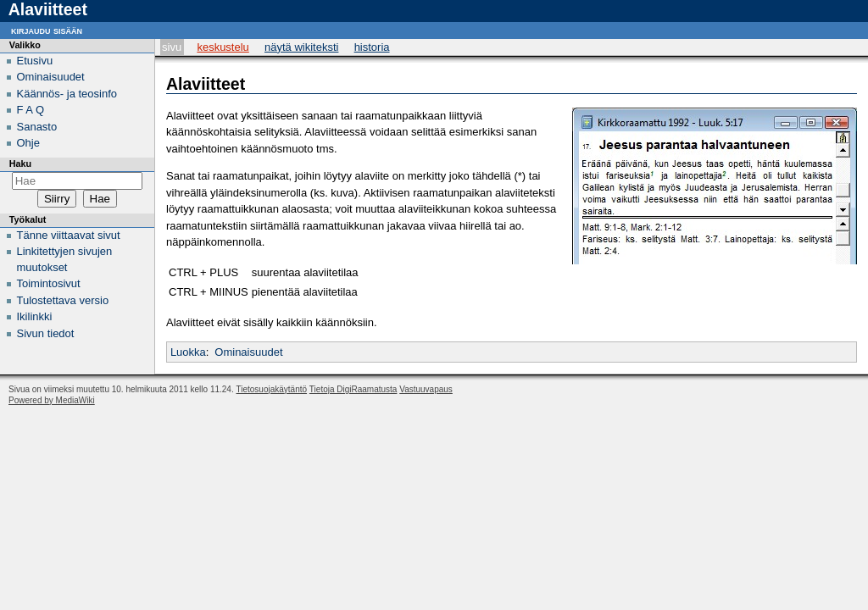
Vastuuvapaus (426, 389)
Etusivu (35, 61)
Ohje (28, 143)
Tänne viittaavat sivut (69, 235)
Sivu (172, 47)
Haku (20, 164)
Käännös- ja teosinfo (67, 94)
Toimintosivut (49, 283)
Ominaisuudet (248, 352)
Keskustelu (223, 47)
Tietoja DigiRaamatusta (353, 389)
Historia (372, 47)
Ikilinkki (35, 316)
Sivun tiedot (46, 333)
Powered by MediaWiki (52, 400)
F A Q (31, 110)
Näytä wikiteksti (301, 47)
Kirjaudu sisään (47, 30)
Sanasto (37, 127)
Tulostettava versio (63, 300)
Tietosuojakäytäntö (272, 389)
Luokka (188, 352)
